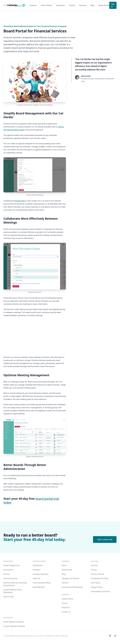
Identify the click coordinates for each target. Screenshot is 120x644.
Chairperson (38, 565)
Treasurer (37, 578)
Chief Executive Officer (42, 583)
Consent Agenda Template (14, 626)
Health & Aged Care (11, 565)
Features (33, 5)
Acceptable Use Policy (100, 578)
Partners (83, 5)
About (64, 565)
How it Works (46, 5)
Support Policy (97, 587)
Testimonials (67, 570)
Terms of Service (98, 574)
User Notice (96, 583)
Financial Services (11, 578)
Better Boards (104, 5)
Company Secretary (41, 574)
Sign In (113, 5)
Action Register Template (14, 622)
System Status (67, 599)
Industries (60, 5)
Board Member (39, 587)
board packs (20, 201)
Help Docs (66, 607)
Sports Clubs (9, 597)
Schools (7, 574)
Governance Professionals (72, 587)
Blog (92, 5)
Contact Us (66, 612)
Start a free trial (105, 539)
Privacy (94, 570)
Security (94, 565)
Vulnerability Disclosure (100, 591)
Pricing (72, 5)
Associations (9, 570)
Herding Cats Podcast (71, 578)
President (36, 570)
